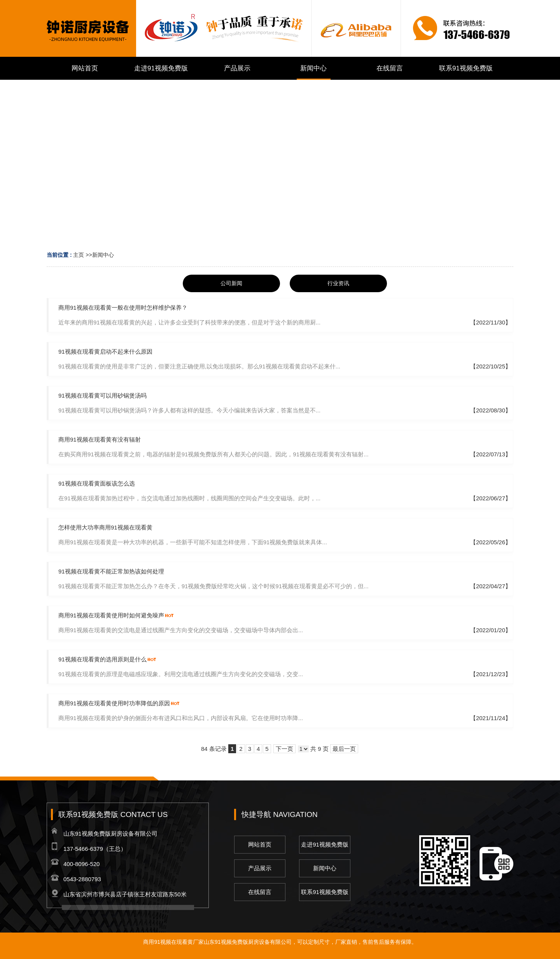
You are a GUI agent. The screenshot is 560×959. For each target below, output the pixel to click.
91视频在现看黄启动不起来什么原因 (105, 352)
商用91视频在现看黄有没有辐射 (100, 439)
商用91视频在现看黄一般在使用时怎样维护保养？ (123, 308)
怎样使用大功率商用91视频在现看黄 (105, 527)
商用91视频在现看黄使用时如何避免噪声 (111, 615)
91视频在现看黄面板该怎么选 (97, 483)
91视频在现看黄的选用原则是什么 (102, 659)
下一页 (284, 749)
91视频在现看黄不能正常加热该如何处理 (111, 571)
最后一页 (344, 749)
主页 (79, 255)
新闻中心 (103, 255)
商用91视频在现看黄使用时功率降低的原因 (114, 703)
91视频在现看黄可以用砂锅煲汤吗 (102, 395)
